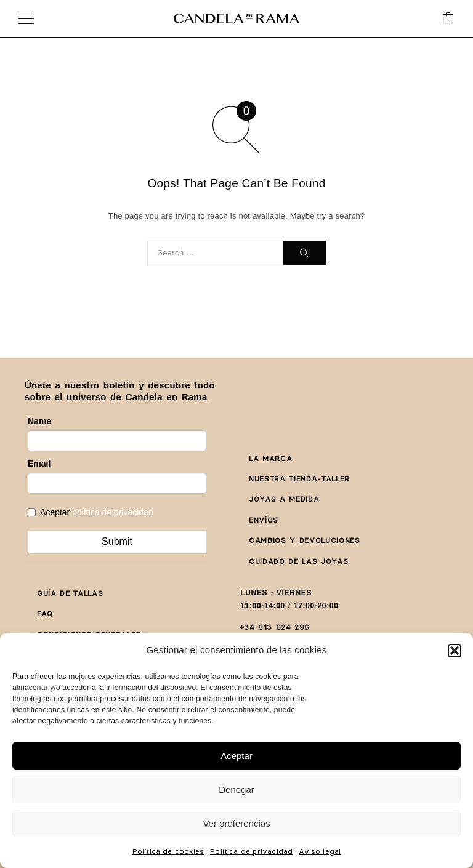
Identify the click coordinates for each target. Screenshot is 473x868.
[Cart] (448, 19)
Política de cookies (168, 851)
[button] (455, 651)
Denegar (236, 790)
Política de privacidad (251, 851)
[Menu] (26, 18)
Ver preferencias (236, 823)
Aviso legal (320, 851)
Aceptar (236, 756)
